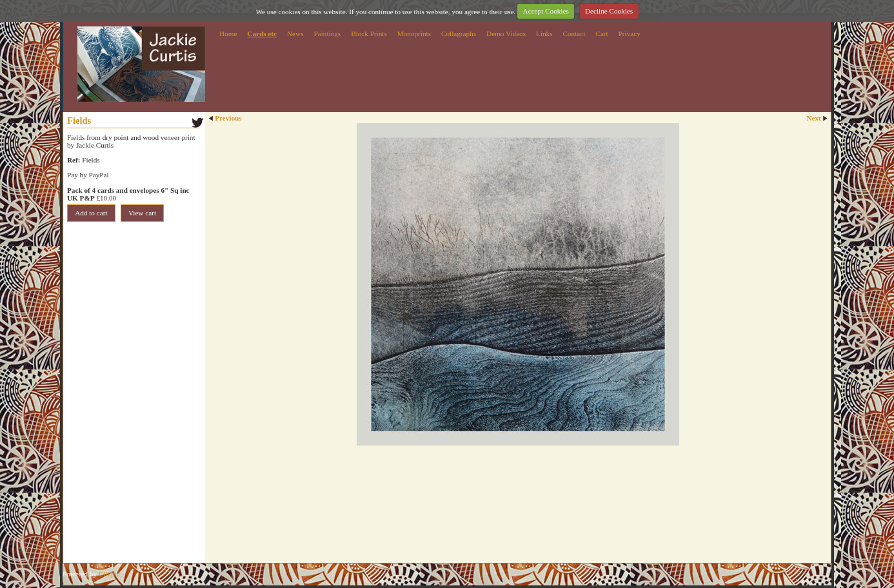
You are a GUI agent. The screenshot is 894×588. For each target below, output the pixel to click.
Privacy (630, 34)
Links (544, 34)
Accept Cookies (546, 11)
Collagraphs (459, 34)
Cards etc (262, 34)
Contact (574, 34)
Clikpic (109, 574)
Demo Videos (506, 34)
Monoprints (414, 34)
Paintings (328, 34)
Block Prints (369, 34)
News (295, 34)
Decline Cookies (609, 11)
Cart (601, 34)
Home (228, 34)
